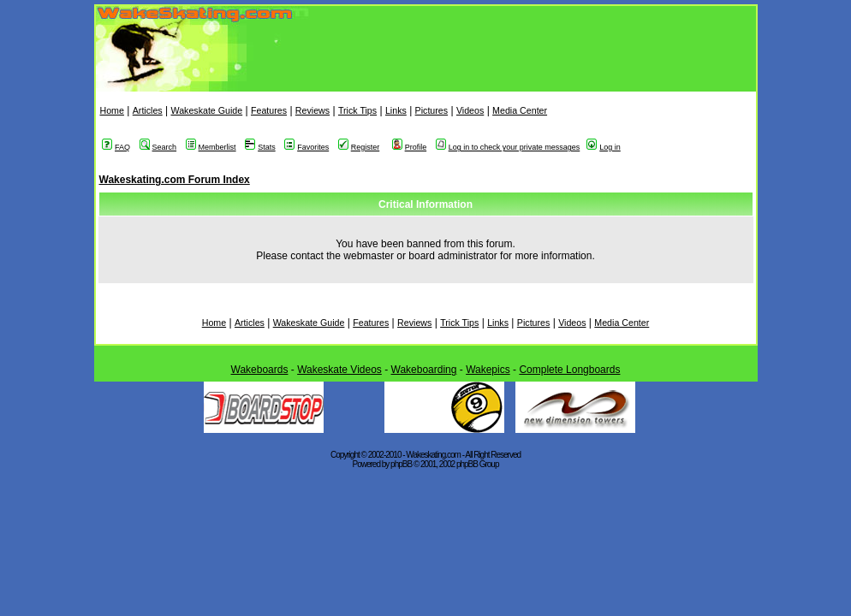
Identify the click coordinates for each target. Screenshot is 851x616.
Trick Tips (357, 110)
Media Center (520, 110)
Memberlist (211, 147)
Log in (604, 147)
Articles (148, 110)
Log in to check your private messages (508, 147)
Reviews (312, 110)
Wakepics (488, 370)
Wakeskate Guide (206, 110)
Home (112, 110)
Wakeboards (260, 370)
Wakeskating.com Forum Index (175, 180)
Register (359, 147)
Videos (470, 110)
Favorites (306, 147)
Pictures (432, 110)
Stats (260, 147)
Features (269, 110)
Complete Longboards (569, 370)
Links (396, 110)
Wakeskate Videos (339, 370)
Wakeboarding (424, 370)
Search (158, 147)
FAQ (116, 147)
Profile (410, 147)
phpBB (401, 464)
